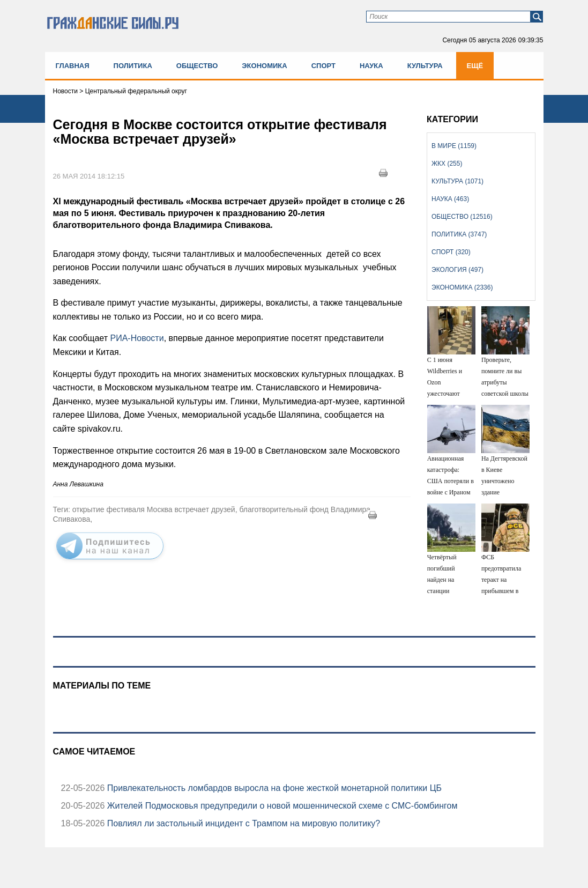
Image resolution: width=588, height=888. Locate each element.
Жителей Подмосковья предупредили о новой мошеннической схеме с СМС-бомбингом (281, 806)
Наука (371, 66)
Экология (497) (457, 270)
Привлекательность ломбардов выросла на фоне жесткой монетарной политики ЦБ (273, 788)
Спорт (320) (451, 252)
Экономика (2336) (462, 287)
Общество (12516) (462, 217)
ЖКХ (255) (447, 164)
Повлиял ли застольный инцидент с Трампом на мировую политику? (242, 823)
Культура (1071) (457, 181)
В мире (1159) (454, 146)
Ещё (475, 66)
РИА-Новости (137, 338)
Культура (425, 66)
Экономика (264, 66)
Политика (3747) (459, 234)
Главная (73, 66)
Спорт (323, 66)
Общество (197, 66)
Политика (133, 66)
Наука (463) (450, 199)
